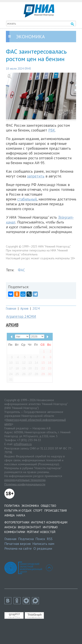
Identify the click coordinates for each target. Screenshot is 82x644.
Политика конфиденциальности (25, 484)
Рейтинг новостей (41, 532)
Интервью (50, 527)
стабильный (27, 199)
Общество (48, 506)
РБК (52, 130)
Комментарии (15, 532)
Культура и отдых (18, 511)
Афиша (10, 515)
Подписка (26, 539)
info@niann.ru (23, 444)
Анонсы (10, 527)
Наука (21, 515)
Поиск (40, 539)
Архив (24, 308)
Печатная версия (17, 544)
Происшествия (56, 511)
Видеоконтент (30, 527)
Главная (11, 308)
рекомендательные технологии (25, 480)
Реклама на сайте (18, 548)
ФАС (21, 270)
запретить (36, 176)
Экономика (30, 506)
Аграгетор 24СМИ (21, 316)
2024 (36, 308)
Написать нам (43, 544)
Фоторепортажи (17, 522)
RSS (50, 539)
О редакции (43, 548)
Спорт (38, 511)
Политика (12, 506)
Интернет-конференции (49, 522)
